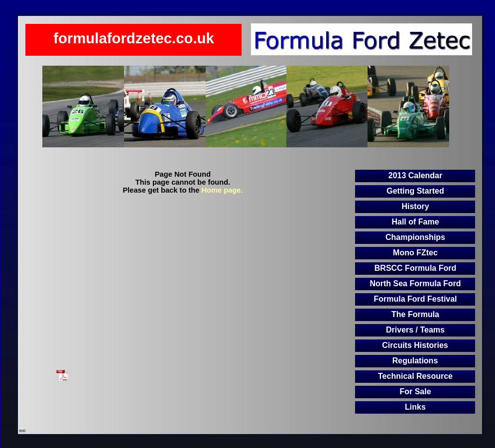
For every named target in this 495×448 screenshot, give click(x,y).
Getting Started (415, 191)
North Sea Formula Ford (415, 283)
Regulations (415, 361)
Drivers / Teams (415, 330)
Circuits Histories (415, 345)
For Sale (415, 392)
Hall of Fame (415, 222)
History (415, 206)
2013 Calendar (416, 175)
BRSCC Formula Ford (415, 268)
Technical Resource (415, 376)
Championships (415, 237)
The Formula (415, 314)
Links (415, 407)
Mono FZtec (415, 253)
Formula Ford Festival (415, 299)
